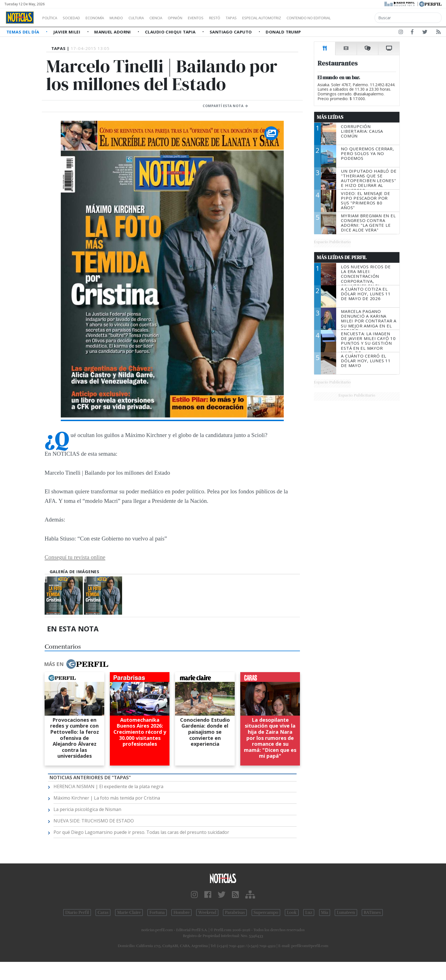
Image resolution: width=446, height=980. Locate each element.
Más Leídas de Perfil (342, 257)
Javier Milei (67, 32)
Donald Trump (283, 32)
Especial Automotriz (299, 18)
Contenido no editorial (356, 18)
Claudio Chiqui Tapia (171, 32)
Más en (76, 664)
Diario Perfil (77, 913)
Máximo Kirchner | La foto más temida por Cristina (107, 798)
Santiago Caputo (231, 32)
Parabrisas (235, 913)
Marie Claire (129, 913)
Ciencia (175, 18)
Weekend (207, 913)
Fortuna (157, 913)
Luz (309, 913)
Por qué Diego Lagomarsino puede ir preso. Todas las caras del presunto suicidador (141, 832)
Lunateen (346, 913)
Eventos (222, 18)
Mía (325, 913)
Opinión (198, 18)
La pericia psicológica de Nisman (87, 809)
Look (292, 913)
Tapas (263, 18)
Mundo (129, 18)
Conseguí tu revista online (75, 557)
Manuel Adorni (113, 32)
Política (52, 18)
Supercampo (266, 913)
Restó (244, 18)
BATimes (372, 913)
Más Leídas (330, 117)
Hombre (181, 913)
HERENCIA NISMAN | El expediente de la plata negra (108, 786)
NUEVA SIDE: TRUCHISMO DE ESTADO (94, 821)
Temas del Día (23, 32)
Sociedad (77, 18)
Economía (104, 18)
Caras (103, 913)
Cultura (152, 18)
